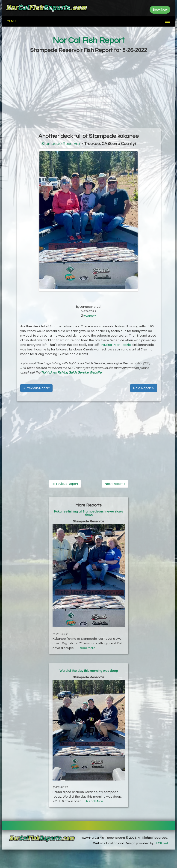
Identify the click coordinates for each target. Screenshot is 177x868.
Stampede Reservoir (61, 144)
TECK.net (161, 843)
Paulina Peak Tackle (116, 345)
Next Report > (144, 388)
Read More (87, 648)
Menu (11, 21)
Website (90, 316)
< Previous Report (36, 388)
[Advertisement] (88, 91)
